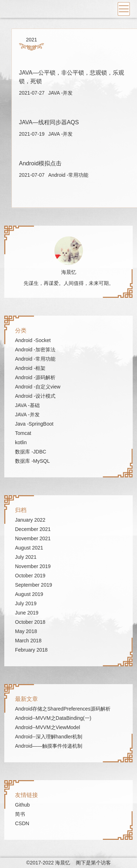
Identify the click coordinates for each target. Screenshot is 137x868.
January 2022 (30, 520)
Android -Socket (33, 340)
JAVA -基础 (27, 405)
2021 (31, 40)
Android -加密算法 (35, 350)
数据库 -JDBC (31, 452)
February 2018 (31, 650)
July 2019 (26, 603)
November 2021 (33, 538)
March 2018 (28, 641)
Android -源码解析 (35, 377)
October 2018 (30, 622)
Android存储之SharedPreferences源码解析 (63, 709)
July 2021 (26, 557)
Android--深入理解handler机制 (49, 737)
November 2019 (33, 566)
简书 (20, 814)
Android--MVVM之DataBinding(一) (53, 718)
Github (22, 805)
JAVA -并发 (61, 93)
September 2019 (34, 585)
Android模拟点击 (40, 163)
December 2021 (33, 529)
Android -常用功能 (68, 175)
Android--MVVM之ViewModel (48, 727)
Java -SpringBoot (34, 424)
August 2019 (29, 594)
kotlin (21, 442)
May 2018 (26, 631)
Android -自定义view (38, 387)
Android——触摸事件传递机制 (49, 746)
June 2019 (27, 613)
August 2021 (29, 548)
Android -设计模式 (35, 396)
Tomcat (23, 433)
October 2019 (30, 576)
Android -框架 (30, 368)
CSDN (22, 823)
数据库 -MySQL (32, 461)
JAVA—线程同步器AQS (49, 122)
